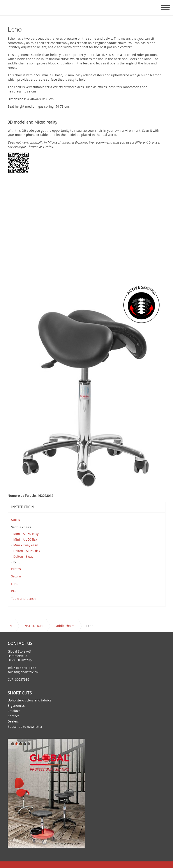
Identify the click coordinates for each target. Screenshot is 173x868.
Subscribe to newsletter (25, 727)
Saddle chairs (21, 527)
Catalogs (14, 711)
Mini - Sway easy (26, 545)
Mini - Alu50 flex (25, 539)
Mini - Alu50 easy (26, 534)
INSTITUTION (23, 507)
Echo (17, 562)
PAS (14, 591)
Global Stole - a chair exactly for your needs (9, 11)
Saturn (16, 576)
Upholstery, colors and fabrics (29, 700)
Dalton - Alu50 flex (27, 551)
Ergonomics (16, 706)
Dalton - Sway (23, 556)
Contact (13, 716)
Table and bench (23, 599)
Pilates (16, 569)
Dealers (13, 721)
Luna (15, 584)
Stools (16, 520)
